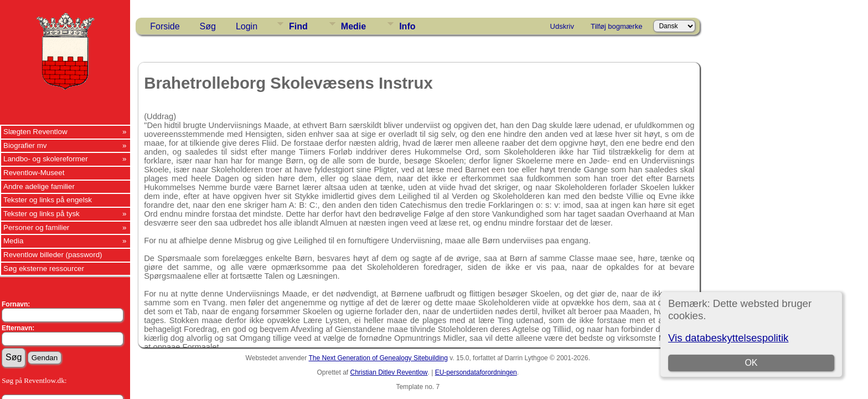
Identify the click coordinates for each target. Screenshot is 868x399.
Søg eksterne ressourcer (44, 268)
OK (751, 363)
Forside (165, 26)
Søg (208, 26)
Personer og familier (36, 227)
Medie (353, 26)
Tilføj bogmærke (616, 26)
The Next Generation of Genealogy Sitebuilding (378, 358)
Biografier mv (25, 145)
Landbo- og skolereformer (46, 159)
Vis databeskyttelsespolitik (728, 338)
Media (13, 241)
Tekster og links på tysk (42, 214)
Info (407, 26)
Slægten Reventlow (35, 132)
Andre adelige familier (39, 186)
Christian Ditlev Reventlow (389, 372)
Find (298, 26)
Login (247, 26)
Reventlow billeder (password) (53, 255)
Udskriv (562, 26)
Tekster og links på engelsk (48, 200)
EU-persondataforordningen (476, 372)
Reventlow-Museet (34, 173)
